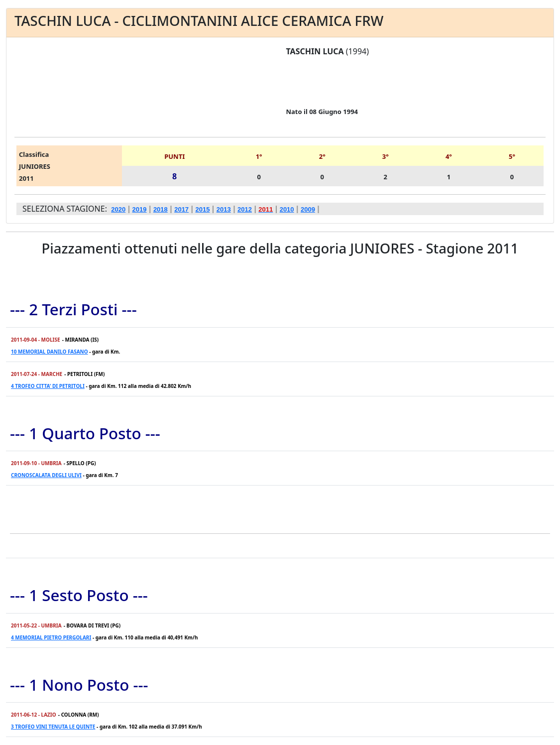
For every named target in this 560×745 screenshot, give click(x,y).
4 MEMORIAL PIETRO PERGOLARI (51, 637)
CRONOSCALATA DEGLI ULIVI (46, 475)
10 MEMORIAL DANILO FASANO (50, 352)
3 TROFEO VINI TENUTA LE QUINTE (53, 727)
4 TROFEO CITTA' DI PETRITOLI (48, 386)
